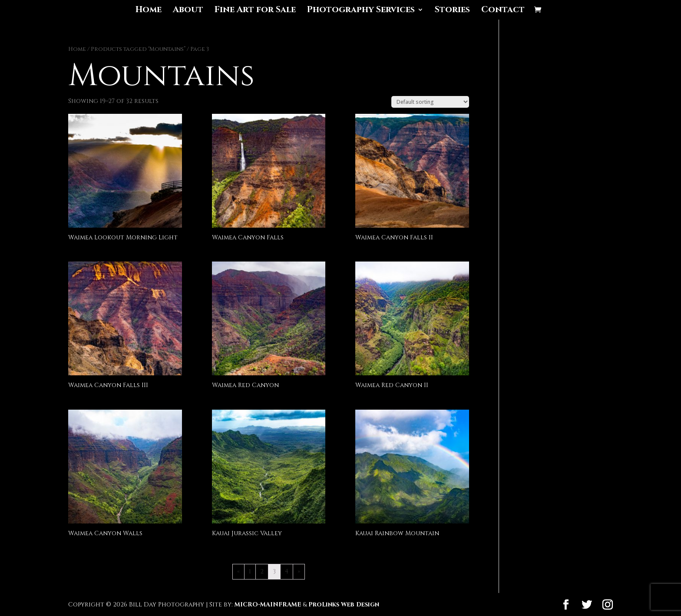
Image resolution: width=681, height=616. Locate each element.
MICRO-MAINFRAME (268, 604)
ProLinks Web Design (344, 604)
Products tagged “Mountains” (138, 49)
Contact (503, 11)
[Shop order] (430, 102)
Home (149, 11)
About (188, 11)
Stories (452, 11)
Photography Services (361, 11)
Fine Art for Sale (255, 11)
